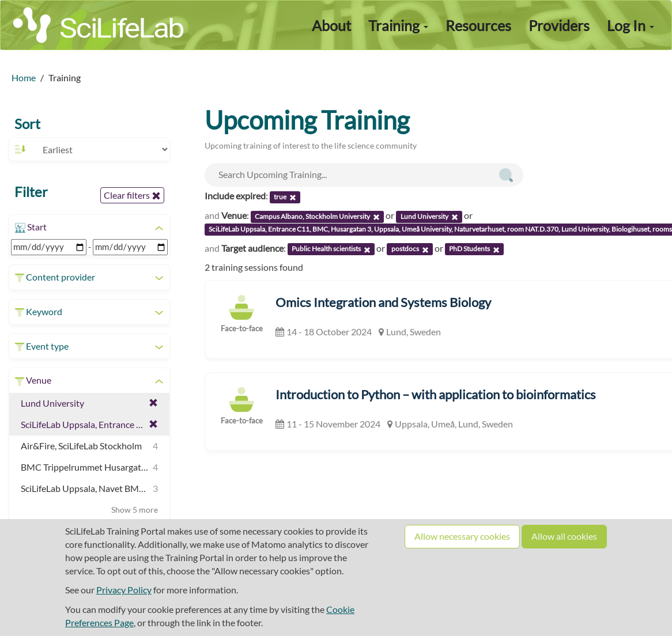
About (331, 25)
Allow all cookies (564, 536)
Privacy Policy (124, 590)
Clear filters (132, 195)
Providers (559, 25)
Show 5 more (135, 510)
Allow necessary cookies (462, 536)
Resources (478, 25)
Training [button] (398, 25)
